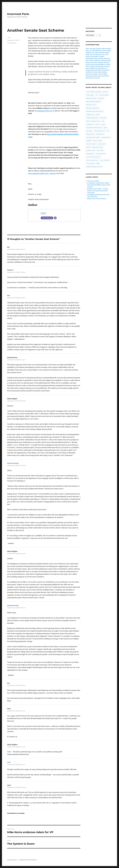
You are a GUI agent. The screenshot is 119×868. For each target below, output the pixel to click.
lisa (103, 76)
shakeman (89, 53)
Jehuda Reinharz (99, 131)
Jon (94, 53)
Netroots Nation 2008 (93, 137)
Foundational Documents (94, 128)
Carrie (43, 213)
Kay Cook (106, 62)
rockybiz (92, 68)
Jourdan (101, 58)
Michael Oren (100, 134)
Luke (92, 64)
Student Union (91, 150)
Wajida (91, 60)
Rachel (88, 64)
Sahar (87, 49)
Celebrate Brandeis (92, 118)
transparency (90, 154)
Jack (100, 76)
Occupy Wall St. (106, 137)
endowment (90, 124)
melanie (88, 76)
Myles (93, 70)
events (103, 124)
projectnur (89, 74)
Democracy (103, 118)
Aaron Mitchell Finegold (94, 92)
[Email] (55, 218)
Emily (87, 55)
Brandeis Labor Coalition (100, 74)
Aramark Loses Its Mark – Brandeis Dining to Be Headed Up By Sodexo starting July (98, 191)
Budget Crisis (90, 115)
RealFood (101, 53)
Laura (108, 70)
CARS (98, 115)
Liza (91, 55)
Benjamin (101, 68)
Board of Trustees (91, 98)
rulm (105, 58)
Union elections (101, 154)
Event (97, 124)
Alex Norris (97, 78)
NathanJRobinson (97, 51)
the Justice (100, 150)
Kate (96, 68)
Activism (105, 92)
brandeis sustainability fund (95, 111)
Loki (9, 762)
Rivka (96, 56)
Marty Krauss (90, 134)
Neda (87, 66)
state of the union (98, 147)
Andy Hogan (90, 95)
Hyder (96, 58)
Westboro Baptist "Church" (94, 167)
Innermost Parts (18, 14)
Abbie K (107, 76)
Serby (92, 56)
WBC (98, 163)
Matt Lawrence (105, 66)
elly (91, 49)
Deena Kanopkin (99, 64)
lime (97, 76)
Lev (90, 51)
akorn (93, 76)
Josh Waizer (89, 78)
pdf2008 (89, 141)
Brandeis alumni (91, 105)
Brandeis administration (94, 101)
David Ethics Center (91, 72)
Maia (87, 68)
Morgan (98, 55)
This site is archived (93, 181)
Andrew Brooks (13, 463)
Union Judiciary (105, 160)
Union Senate (90, 163)
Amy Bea (98, 66)
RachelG (98, 70)
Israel (105, 128)
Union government (92, 160)
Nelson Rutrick (102, 72)
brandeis (101, 98)
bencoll (103, 70)
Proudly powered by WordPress (28, 860)
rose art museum (91, 144)
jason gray (89, 131)
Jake (96, 53)
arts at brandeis (104, 95)
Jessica (88, 56)
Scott (102, 55)
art (97, 95)
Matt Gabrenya (99, 62)
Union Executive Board (93, 157)
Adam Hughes (97, 49)
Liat (94, 55)
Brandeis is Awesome (93, 108)
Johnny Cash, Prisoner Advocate (97, 199)
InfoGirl (107, 53)
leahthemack (89, 58)
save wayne (102, 144)
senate (88, 147)
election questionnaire (93, 121)
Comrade (92, 66)
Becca (92, 62)
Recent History (98, 141)
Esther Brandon (106, 49)
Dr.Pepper (101, 56)
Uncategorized (12, 43)
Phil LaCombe (107, 51)
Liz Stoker (107, 64)
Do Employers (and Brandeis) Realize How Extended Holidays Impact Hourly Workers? (99, 185)
